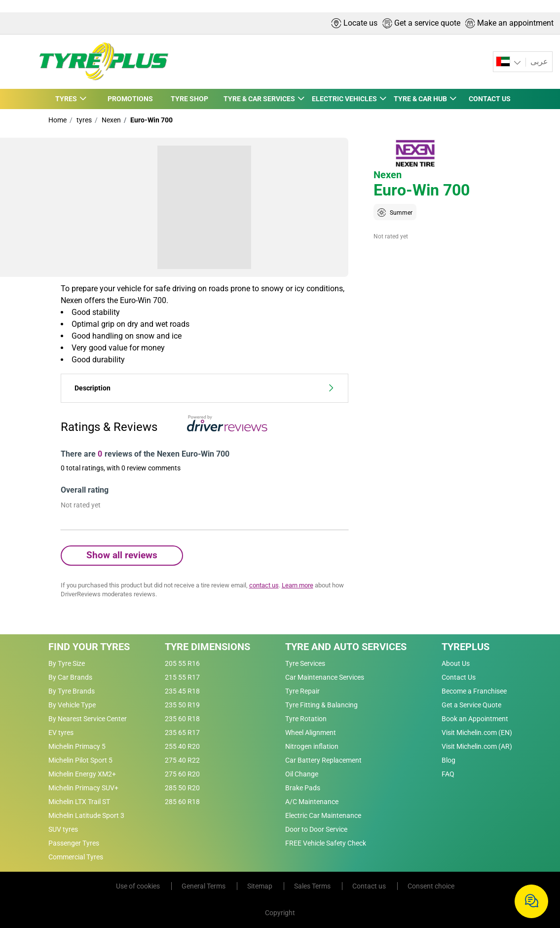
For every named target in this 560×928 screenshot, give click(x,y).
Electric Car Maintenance (323, 815)
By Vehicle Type (72, 705)
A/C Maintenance (312, 802)
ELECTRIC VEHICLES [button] (344, 99)
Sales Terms (313, 886)
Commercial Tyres (76, 857)
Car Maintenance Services (325, 677)
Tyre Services (305, 663)
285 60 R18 (182, 802)
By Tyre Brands (72, 691)
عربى (538, 61)
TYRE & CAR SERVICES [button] (257, 99)
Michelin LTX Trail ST (79, 802)
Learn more (298, 585)
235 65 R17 (182, 733)
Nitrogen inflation (312, 746)
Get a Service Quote (471, 705)
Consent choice (431, 886)
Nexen (111, 120)
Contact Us (459, 677)
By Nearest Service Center (88, 719)
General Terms (204, 886)
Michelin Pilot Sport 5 (80, 760)
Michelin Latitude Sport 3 (86, 815)
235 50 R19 (182, 705)
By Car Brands (70, 677)
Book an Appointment (475, 719)
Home (57, 120)
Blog (448, 760)
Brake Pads (303, 788)
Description (205, 388)
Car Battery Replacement (323, 760)
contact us (264, 585)
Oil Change (302, 774)
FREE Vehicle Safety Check (326, 843)
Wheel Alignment (311, 733)
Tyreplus (466, 647)
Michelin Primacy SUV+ (83, 788)
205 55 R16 (182, 663)
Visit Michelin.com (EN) (477, 733)
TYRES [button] (66, 99)
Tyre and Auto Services (346, 647)
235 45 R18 (182, 691)
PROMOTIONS (129, 99)
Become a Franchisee (474, 691)
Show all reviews (122, 555)
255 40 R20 (182, 746)
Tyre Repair (302, 691)
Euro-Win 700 (151, 120)
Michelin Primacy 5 (77, 746)
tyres (83, 120)
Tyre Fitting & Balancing (321, 705)
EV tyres (61, 733)
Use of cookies (139, 886)
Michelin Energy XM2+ (82, 774)
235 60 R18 (182, 719)
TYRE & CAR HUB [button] (421, 99)
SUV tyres (63, 829)
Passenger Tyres (74, 843)
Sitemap (261, 886)
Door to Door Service (316, 829)
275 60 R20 (182, 774)
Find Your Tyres (89, 647)
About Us (456, 663)
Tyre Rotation (306, 719)
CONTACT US (490, 99)
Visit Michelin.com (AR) (477, 746)
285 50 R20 (182, 788)
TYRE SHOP (187, 99)
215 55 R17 (182, 677)
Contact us (370, 886)
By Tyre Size (67, 663)
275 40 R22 (182, 760)
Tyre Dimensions (207, 647)
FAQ (448, 774)
